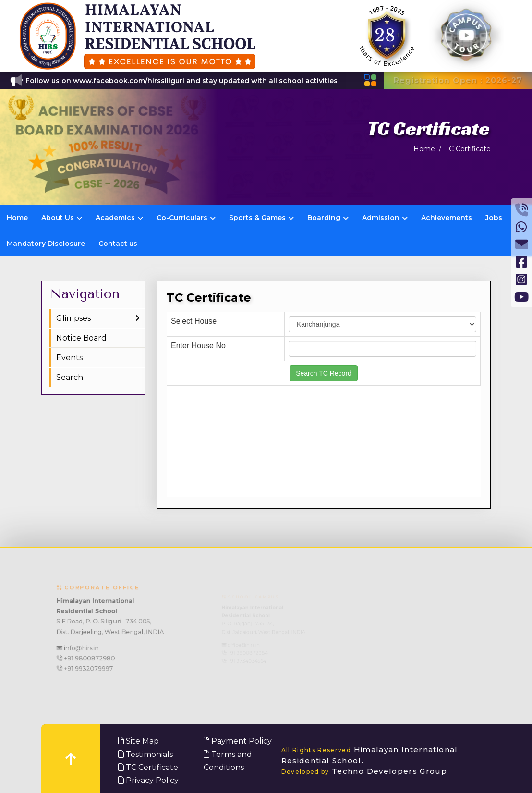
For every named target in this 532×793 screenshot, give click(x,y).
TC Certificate (468, 149)
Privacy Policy (148, 780)
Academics (119, 218)
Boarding (328, 218)
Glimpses (73, 318)
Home (424, 149)
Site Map (139, 741)
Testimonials (145, 754)
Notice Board (81, 338)
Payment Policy (238, 741)
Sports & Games (261, 218)
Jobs (494, 218)
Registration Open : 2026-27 (458, 80)
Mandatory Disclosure (46, 244)
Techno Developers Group (364, 771)
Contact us (118, 244)
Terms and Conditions (228, 761)
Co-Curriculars (186, 218)
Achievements (447, 218)
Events (69, 358)
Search (70, 377)
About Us (62, 218)
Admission (385, 218)
